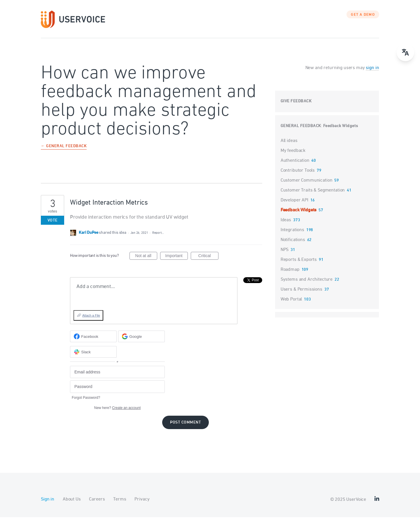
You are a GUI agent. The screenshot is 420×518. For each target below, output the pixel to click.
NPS (285, 251)
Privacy (142, 500)
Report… (158, 234)
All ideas (289, 142)
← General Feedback (64, 147)
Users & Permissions (301, 290)
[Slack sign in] (93, 353)
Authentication (295, 161)
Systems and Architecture (307, 280)
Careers (97, 500)
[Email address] (117, 373)
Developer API (294, 201)
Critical (208, 258)
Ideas (286, 221)
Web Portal (291, 300)
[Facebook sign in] (93, 338)
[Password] (117, 388)
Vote (53, 221)
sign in (372, 69)
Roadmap (290, 271)
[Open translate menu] (405, 52)
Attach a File (91, 317)
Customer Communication (307, 181)
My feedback (293, 152)
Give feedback (296, 102)
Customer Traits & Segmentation (313, 191)
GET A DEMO (363, 16)
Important (177, 258)
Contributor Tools (298, 171)
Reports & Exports (299, 261)
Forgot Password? (86, 398)
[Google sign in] (141, 338)
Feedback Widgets (341, 127)
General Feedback (301, 127)
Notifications (293, 241)
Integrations (292, 231)
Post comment (185, 423)
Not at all (146, 258)
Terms (120, 500)
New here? (117, 409)
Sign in (48, 500)
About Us (72, 500)
